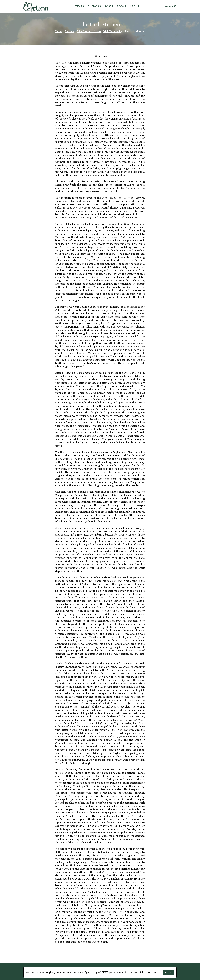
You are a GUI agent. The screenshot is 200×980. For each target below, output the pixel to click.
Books (122, 6)
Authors (94, 6)
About (135, 6)
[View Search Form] (170, 6)
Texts (80, 6)
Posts (109, 6)
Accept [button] (169, 972)
